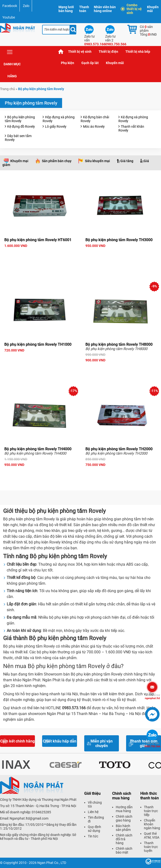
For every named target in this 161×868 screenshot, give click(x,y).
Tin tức (93, 836)
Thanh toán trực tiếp (151, 811)
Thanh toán (84, 9)
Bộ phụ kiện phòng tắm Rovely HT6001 (38, 240)
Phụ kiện (68, 63)
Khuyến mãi (153, 9)
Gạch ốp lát (90, 63)
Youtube (9, 17)
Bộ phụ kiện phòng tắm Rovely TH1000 (38, 344)
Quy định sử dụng (94, 829)
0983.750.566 (152, 745)
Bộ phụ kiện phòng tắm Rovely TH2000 (119, 449)
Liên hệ (93, 812)
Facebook (10, 6)
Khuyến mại (19, 161)
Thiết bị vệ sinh (80, 52)
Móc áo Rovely (94, 126)
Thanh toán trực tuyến (151, 847)
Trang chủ (61, 52)
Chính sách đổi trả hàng (124, 839)
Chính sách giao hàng (124, 818)
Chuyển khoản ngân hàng (152, 824)
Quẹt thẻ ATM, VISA (152, 835)
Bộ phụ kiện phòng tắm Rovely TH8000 (119, 344)
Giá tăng (127, 161)
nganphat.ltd (152, 697)
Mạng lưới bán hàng (66, 9)
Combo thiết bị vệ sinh (132, 9)
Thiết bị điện (108, 52)
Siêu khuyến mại (97, 161)
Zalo (26, 6)
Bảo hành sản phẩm (123, 828)
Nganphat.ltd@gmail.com (29, 818)
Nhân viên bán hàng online (105, 9)
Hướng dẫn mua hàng (124, 809)
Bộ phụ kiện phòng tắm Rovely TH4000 (38, 449)
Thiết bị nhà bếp (138, 52)
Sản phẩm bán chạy (57, 161)
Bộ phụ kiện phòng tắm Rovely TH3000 (119, 240)
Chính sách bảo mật (124, 850)
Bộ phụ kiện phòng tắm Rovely (20, 119)
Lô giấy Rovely (56, 126)
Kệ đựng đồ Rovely (21, 126)
